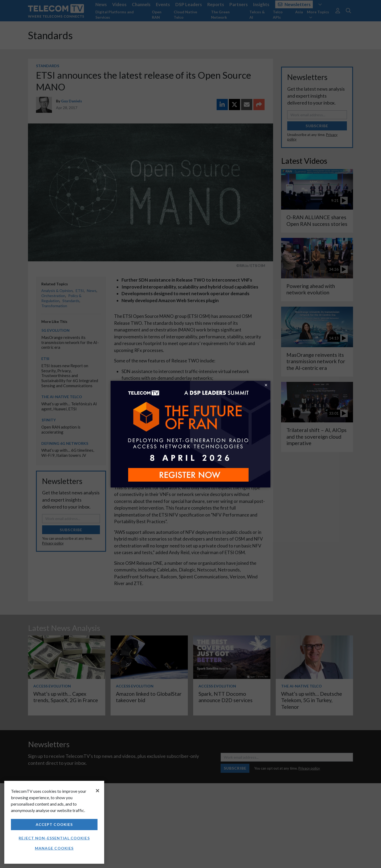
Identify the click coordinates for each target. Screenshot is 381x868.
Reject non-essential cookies (54, 838)
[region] (54, 822)
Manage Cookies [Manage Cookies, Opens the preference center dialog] (54, 848)
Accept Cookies (54, 824)
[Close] (98, 791)
